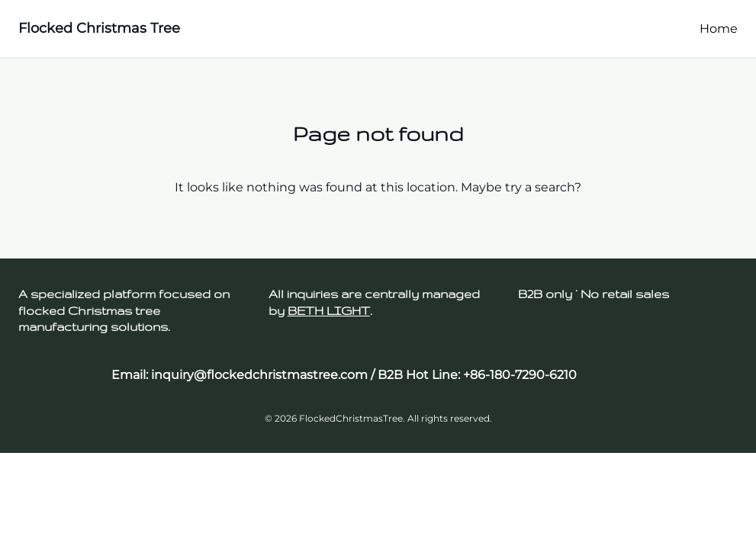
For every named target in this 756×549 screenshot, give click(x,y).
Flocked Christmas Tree (99, 28)
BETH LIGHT (329, 311)
